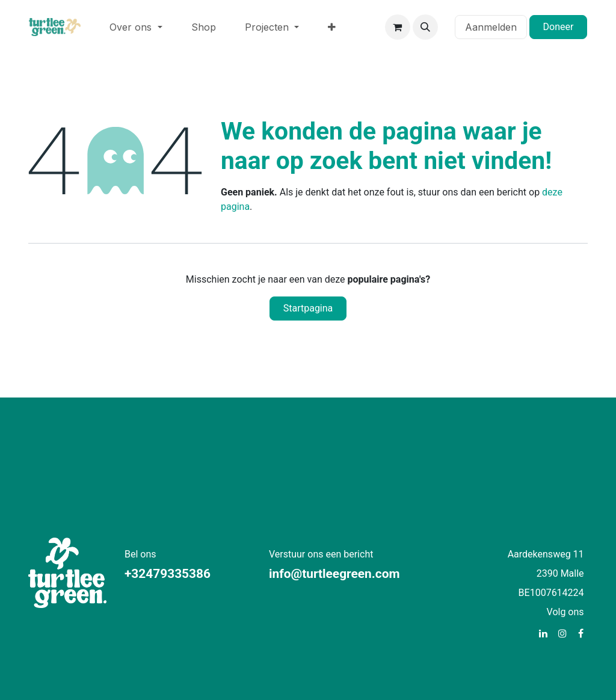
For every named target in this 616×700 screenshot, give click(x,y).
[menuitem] (136, 27)
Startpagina (308, 308)
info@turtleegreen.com (334, 574)
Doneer (559, 27)
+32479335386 (168, 574)
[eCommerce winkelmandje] (398, 27)
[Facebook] (581, 633)
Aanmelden (491, 27)
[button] (425, 27)
